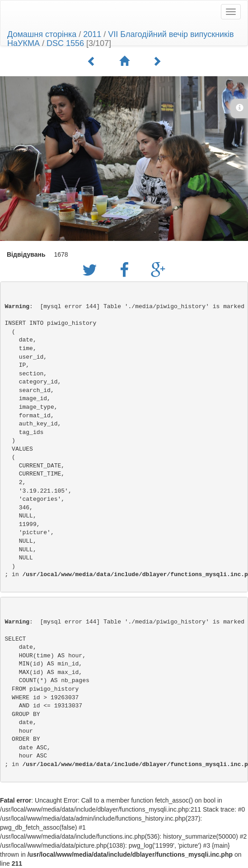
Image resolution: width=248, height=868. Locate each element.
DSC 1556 (65, 43)
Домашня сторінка (42, 34)
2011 (92, 34)
